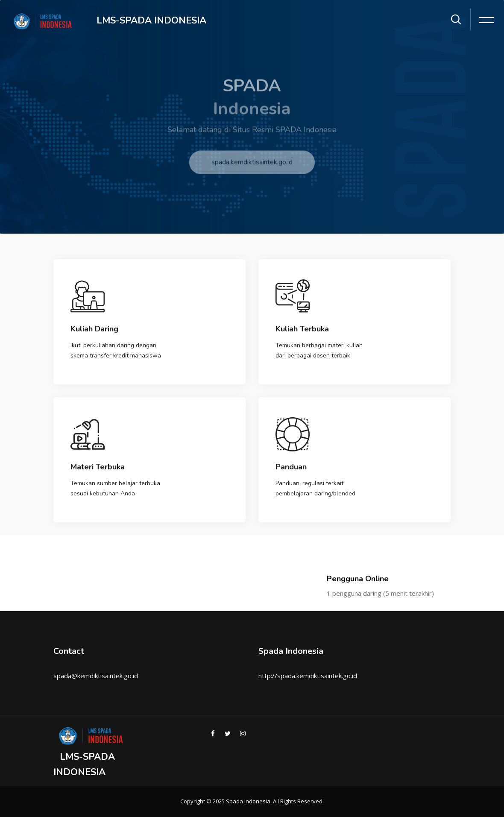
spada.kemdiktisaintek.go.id (252, 167)
